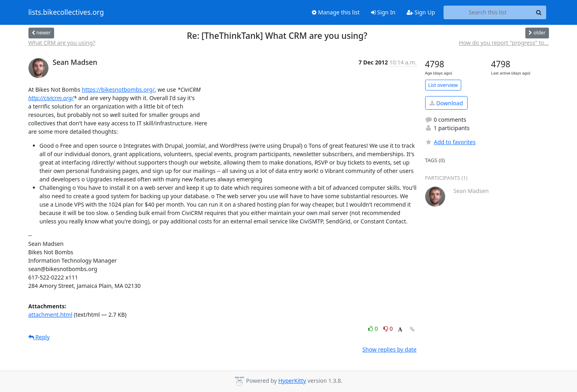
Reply (39, 337)
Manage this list (336, 12)
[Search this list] (488, 12)
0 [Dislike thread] (388, 329)
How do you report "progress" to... (504, 43)
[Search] (539, 12)
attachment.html (50, 315)
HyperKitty (292, 381)
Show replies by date (389, 349)
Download (446, 103)
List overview (443, 85)
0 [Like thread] (374, 329)
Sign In (383, 12)
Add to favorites (450, 142)
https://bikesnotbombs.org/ (118, 89)
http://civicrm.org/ (51, 98)
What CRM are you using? (62, 43)
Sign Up (421, 12)
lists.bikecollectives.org (66, 12)
